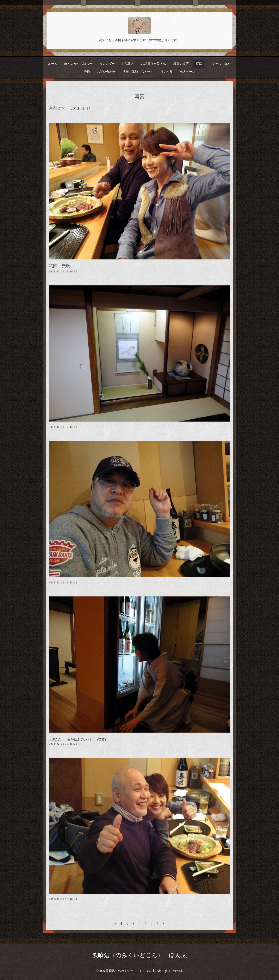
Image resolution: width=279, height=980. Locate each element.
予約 (87, 72)
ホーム (53, 64)
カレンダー (107, 64)
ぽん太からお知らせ (78, 64)
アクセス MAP (220, 64)
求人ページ (188, 72)
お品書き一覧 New (154, 64)
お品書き (128, 64)
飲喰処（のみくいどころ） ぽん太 (140, 955)
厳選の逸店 (181, 64)
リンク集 (167, 72)
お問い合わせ (106, 72)
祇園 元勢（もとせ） (138, 72)
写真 (199, 64)
